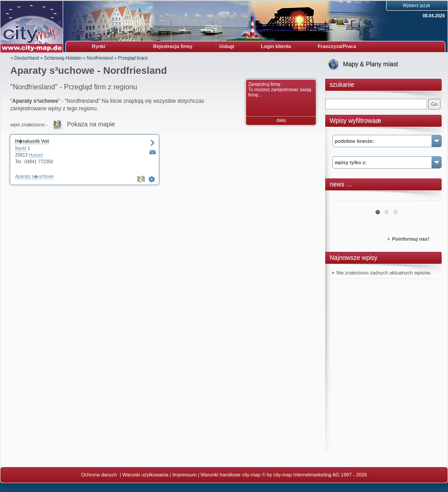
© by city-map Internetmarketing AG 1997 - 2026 (315, 475)
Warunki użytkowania (145, 475)
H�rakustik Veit (32, 141)
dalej (281, 120)
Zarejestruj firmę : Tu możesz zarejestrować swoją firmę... (280, 90)
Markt (21, 148)
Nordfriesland (100, 58)
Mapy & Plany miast (371, 64)
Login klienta (276, 46)
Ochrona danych (100, 475)
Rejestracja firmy (173, 46)
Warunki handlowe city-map (231, 475)
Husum (36, 155)
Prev (343, 198)
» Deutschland (25, 58)
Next (429, 198)
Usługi (227, 46)
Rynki (99, 46)
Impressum (184, 475)
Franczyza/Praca (337, 46)
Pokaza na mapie (91, 124)
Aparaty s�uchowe (34, 176)
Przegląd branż (133, 58)
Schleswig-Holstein (63, 58)
